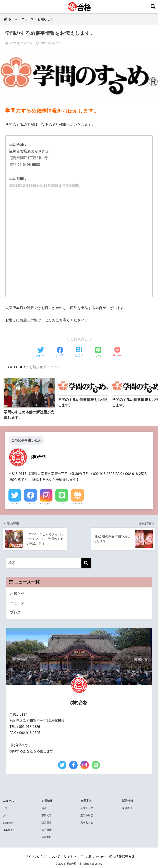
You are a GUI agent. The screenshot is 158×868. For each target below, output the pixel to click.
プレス (15, 612)
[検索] (86, 563)
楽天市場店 (87, 815)
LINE (62, 503)
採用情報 (127, 808)
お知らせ (36, 367)
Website (77, 503)
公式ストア (87, 808)
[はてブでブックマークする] (79, 352)
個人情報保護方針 (122, 857)
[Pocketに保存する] (117, 352)
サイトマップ (73, 857)
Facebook (31, 503)
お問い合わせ (96, 857)
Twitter (15, 503)
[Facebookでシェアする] (60, 352)
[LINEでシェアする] (98, 352)
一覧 (5, 808)
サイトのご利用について (43, 857)
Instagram (46, 503)
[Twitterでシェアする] (41, 352)
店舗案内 (47, 837)
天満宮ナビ (87, 823)
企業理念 (47, 823)
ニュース (53, 367)
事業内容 (47, 815)
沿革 (44, 808)
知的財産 (47, 830)
